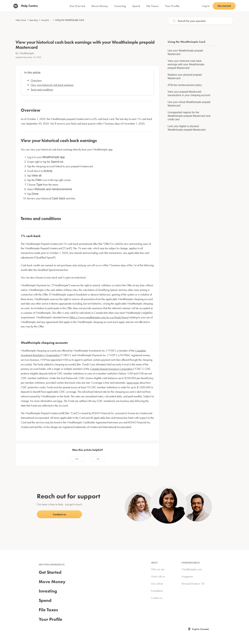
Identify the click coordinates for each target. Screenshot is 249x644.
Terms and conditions (42, 90)
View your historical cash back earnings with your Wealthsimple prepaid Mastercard (186, 64)
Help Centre (21, 20)
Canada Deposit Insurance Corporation (111, 369)
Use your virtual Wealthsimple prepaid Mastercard (189, 104)
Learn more (133, 383)
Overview (36, 80)
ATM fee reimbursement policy (185, 85)
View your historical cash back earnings (52, 85)
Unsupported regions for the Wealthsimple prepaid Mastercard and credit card (189, 116)
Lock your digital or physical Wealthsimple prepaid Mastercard (187, 128)
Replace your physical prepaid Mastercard (185, 76)
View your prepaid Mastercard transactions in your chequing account (189, 93)
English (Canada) (201, 629)
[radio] (77, 459)
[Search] (201, 21)
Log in (206, 6)
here (60, 401)
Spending (34, 20)
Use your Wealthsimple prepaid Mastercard (185, 52)
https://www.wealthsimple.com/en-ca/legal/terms (99, 317)
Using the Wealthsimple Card (69, 20)
